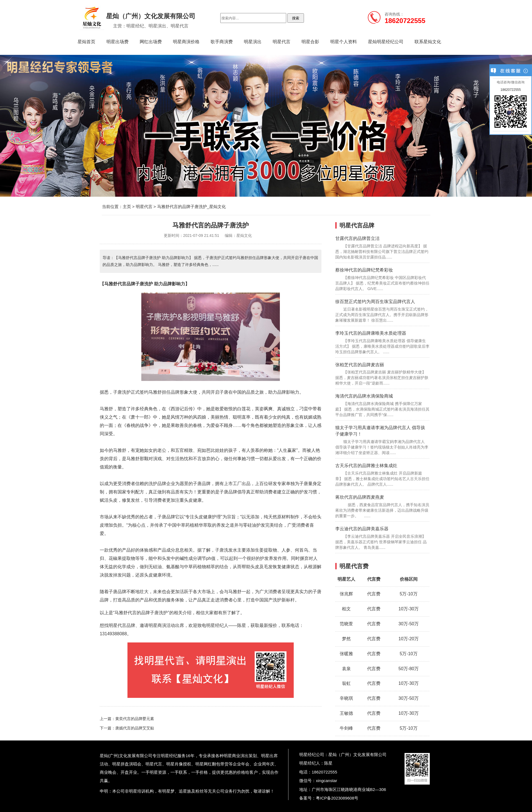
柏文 (346, 609)
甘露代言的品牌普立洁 (357, 238)
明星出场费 (117, 42)
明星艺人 (346, 579)
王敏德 (346, 713)
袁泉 (346, 669)
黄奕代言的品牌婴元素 (135, 719)
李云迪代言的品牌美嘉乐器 (362, 529)
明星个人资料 (344, 42)
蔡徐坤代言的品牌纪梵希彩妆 (364, 270)
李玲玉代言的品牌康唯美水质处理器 (371, 333)
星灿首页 (86, 42)
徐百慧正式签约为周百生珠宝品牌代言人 (375, 302)
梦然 (346, 639)
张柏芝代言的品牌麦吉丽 (360, 365)
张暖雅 (346, 654)
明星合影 (310, 42)
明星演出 (253, 42)
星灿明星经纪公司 (386, 42)
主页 (127, 207)
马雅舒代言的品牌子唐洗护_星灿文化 (191, 207)
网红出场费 (151, 42)
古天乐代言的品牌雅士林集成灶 (366, 466)
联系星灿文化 (428, 42)
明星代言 (282, 42)
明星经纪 (169, 756)
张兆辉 (346, 594)
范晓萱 (346, 624)
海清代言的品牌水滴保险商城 (364, 396)
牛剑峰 (346, 728)
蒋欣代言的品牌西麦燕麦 (360, 497)
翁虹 (346, 683)
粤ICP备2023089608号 (337, 798)
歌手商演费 (222, 42)
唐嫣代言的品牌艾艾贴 (135, 728)
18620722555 (511, 90)
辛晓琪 (346, 698)
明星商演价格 (186, 42)
